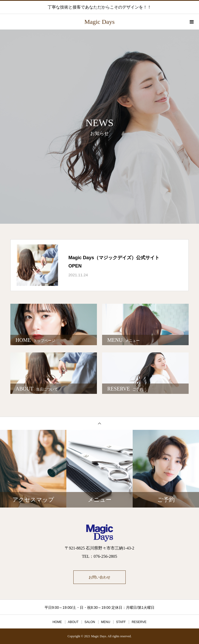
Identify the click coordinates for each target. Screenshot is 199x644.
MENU (106, 622)
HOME (57, 622)
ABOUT (73, 622)
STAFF (121, 622)
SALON (90, 622)
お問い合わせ (99, 577)
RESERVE (139, 622)
